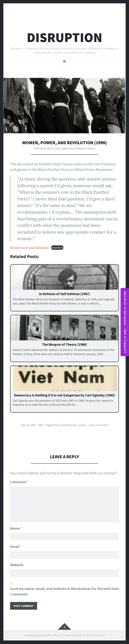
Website (17, 565)
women (82, 425)
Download (57, 248)
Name (16, 528)
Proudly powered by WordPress (42, 635)
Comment (19, 482)
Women (91, 148)
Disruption (64, 37)
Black (50, 148)
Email (16, 547)
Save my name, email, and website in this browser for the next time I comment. (64, 591)
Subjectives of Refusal (73, 148)
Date (57, 148)
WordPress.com (95, 635)
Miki (41, 425)
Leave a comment (98, 425)
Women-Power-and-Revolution (29, 248)
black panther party (66, 425)
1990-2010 (40, 148)
